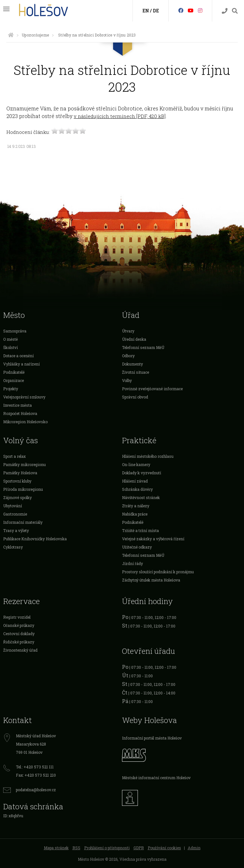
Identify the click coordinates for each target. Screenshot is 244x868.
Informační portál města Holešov (152, 738)
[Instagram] (200, 10)
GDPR (139, 848)
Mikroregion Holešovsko (25, 422)
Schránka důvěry (137, 489)
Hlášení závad (135, 481)
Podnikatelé (14, 372)
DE (156, 11)
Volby (127, 380)
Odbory (128, 356)
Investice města (17, 405)
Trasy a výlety (16, 530)
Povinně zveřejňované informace (152, 389)
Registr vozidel (17, 617)
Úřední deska (134, 339)
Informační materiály (23, 522)
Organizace (14, 380)
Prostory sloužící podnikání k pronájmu (158, 572)
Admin (194, 848)
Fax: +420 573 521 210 (36, 775)
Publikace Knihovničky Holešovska (35, 539)
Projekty (11, 389)
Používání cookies (164, 848)
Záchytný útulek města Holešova (151, 580)
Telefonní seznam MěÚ (143, 347)
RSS (76, 848)
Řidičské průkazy (19, 642)
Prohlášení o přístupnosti (107, 848)
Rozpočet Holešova (20, 413)
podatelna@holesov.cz (36, 790)
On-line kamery (136, 464)
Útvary (128, 331)
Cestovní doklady (19, 634)
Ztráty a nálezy (136, 506)
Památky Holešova (20, 473)
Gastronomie (15, 514)
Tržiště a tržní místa (140, 530)
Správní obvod (135, 397)
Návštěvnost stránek (141, 497)
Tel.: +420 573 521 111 (35, 767)
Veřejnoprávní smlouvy (24, 397)
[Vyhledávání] (235, 11)
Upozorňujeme (35, 35)
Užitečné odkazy (137, 547)
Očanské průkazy (19, 625)
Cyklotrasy (13, 547)
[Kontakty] (225, 11)
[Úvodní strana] (11, 35)
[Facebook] (181, 10)
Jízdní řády (132, 563)
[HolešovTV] (191, 10)
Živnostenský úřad (20, 650)
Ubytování (13, 506)
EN (146, 11)
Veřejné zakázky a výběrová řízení (153, 539)
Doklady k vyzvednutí (142, 473)
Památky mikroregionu (24, 464)
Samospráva (15, 331)
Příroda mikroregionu (23, 489)
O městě (10, 339)
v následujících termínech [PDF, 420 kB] (120, 116)
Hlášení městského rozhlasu (148, 456)
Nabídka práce (135, 514)
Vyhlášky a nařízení (21, 364)
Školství (10, 347)
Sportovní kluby (17, 481)
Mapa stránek (56, 848)
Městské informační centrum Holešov (156, 778)
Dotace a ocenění (18, 356)
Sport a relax (14, 456)
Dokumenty (132, 364)
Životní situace (136, 372)
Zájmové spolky (17, 497)
